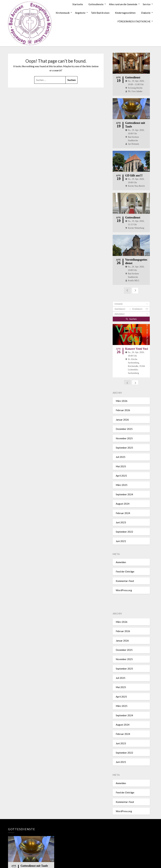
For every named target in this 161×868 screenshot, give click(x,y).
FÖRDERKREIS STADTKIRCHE (134, 21)
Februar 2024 (123, 509)
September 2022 (124, 528)
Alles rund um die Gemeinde (123, 4)
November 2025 (124, 434)
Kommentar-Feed (125, 577)
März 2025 (122, 481)
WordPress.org (124, 586)
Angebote (80, 13)
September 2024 (124, 490)
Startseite (78, 4)
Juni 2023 (121, 518)
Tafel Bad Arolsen (100, 13)
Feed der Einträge (125, 568)
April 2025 (121, 472)
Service (147, 4)
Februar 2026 (123, 406)
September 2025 (124, 444)
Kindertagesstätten (125, 13)
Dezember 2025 (124, 425)
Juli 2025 (121, 453)
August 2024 (123, 500)
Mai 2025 (121, 462)
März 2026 (122, 397)
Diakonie (146, 13)
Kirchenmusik (63, 13)
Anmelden (121, 558)
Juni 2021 (121, 537)
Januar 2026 (122, 416)
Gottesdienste (96, 4)
